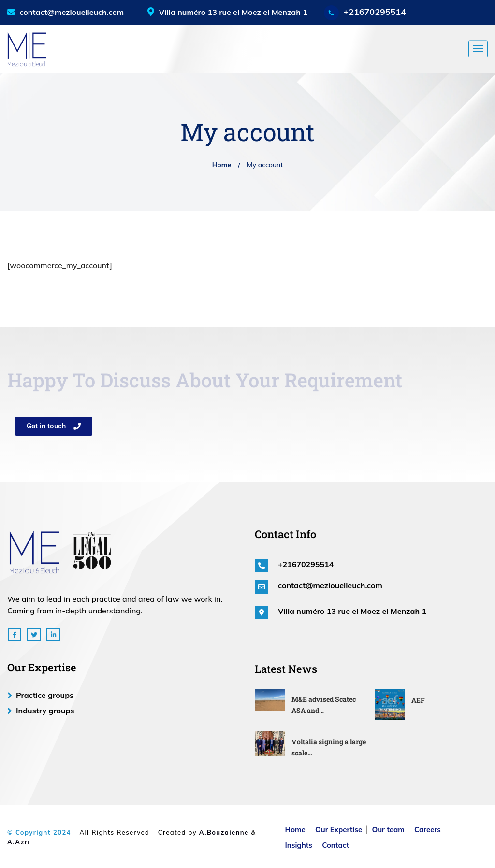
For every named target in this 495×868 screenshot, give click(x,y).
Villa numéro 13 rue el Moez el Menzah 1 (352, 611)
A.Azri (19, 842)
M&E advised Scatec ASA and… (324, 705)
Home (222, 165)
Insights (299, 845)
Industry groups (45, 711)
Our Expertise (339, 830)
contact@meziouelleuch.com (66, 12)
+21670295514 (375, 12)
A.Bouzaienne (224, 832)
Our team (388, 830)
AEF (418, 700)
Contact (335, 845)
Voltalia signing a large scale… (329, 747)
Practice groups (45, 695)
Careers (428, 830)
